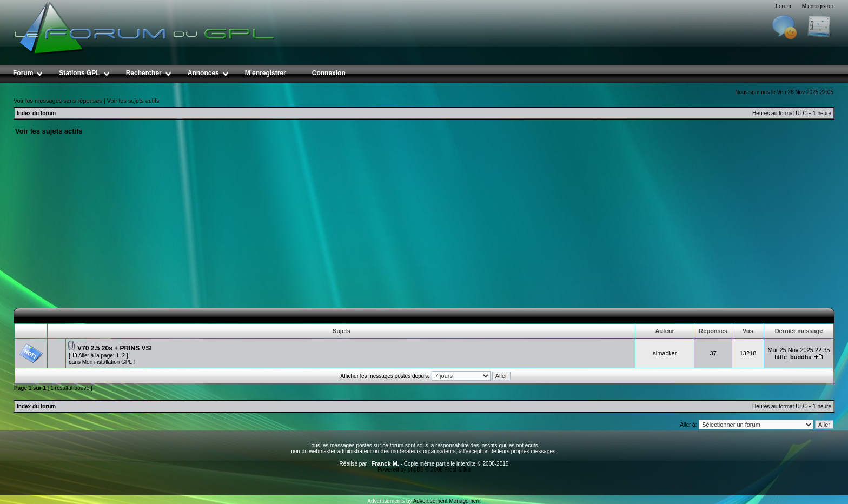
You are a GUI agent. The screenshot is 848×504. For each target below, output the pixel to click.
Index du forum (36, 113)
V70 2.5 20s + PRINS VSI (115, 348)
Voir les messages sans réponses (58, 101)
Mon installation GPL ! (108, 362)
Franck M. (385, 463)
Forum (783, 6)
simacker (665, 353)
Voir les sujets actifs (133, 101)
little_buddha (793, 357)
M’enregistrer (818, 6)
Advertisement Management (447, 501)
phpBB (416, 470)
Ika (467, 470)
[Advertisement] (424, 227)
